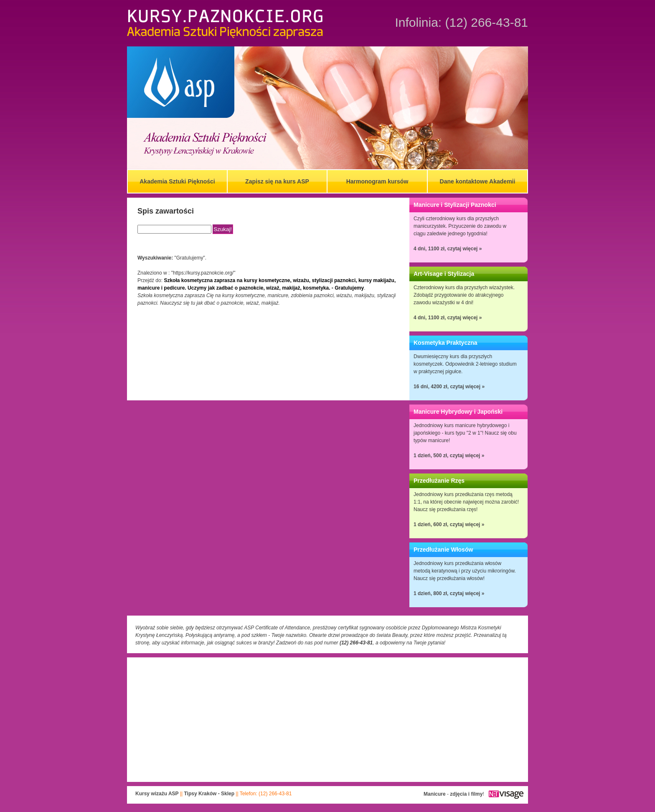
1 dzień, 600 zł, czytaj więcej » (449, 524)
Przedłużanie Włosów (443, 550)
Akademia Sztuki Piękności (177, 181)
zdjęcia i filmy (466, 794)
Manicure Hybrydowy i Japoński (458, 412)
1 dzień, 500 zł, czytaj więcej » (449, 456)
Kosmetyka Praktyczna (446, 343)
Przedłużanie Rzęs (439, 481)
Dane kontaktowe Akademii (478, 181)
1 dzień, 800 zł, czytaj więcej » (449, 593)
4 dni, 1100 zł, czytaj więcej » (448, 249)
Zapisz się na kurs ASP (277, 181)
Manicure (435, 794)
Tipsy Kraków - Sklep (209, 794)
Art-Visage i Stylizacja (444, 274)
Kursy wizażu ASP (157, 794)
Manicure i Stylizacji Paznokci (455, 205)
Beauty (400, 635)
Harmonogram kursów (377, 181)
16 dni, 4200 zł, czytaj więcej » (449, 387)
